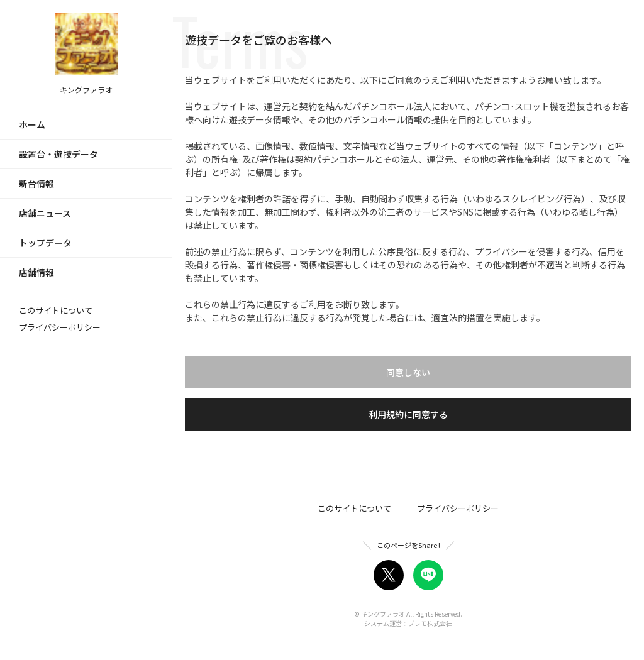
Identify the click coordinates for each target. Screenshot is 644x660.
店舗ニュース (45, 213)
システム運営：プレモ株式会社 (408, 623)
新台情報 (36, 184)
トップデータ (45, 243)
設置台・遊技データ (58, 154)
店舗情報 (36, 272)
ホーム (32, 124)
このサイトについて (56, 310)
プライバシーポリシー (60, 327)
